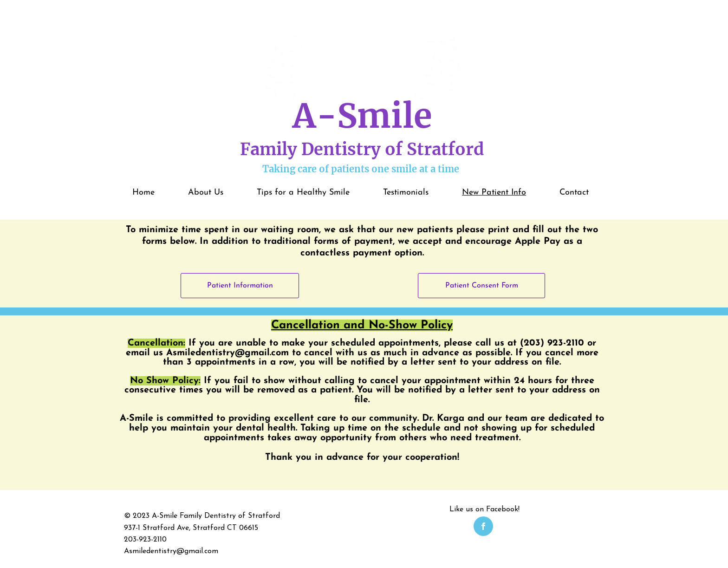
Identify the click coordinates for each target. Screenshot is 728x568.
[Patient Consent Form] (481, 286)
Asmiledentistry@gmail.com (227, 353)
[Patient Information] (240, 286)
